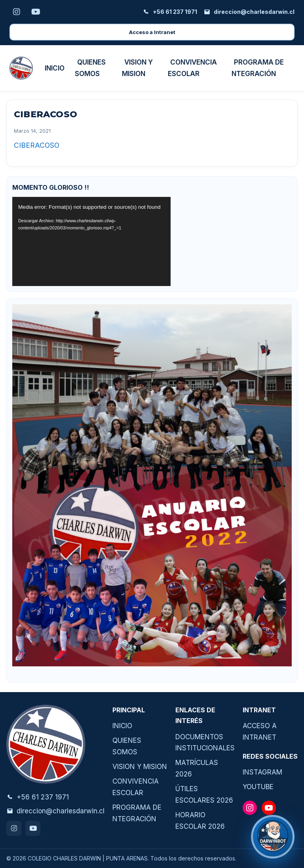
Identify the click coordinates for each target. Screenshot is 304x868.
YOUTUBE (258, 787)
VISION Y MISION (137, 68)
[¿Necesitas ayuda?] (273, 837)
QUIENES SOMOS (90, 68)
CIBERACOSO (37, 145)
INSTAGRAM (262, 772)
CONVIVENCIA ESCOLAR (192, 68)
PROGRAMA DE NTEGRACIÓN (258, 68)
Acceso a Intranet (152, 32)
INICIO (55, 68)
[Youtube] (36, 12)
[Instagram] (17, 12)
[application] (91, 241)
